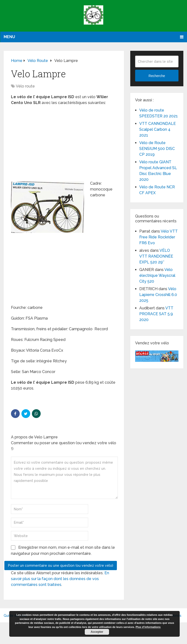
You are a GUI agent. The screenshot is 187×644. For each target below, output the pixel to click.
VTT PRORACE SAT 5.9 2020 (156, 314)
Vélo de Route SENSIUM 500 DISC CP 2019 (157, 149)
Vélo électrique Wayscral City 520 (157, 275)
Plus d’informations (148, 627)
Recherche (157, 76)
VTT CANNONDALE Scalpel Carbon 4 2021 (158, 129)
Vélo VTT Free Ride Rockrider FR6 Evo (159, 237)
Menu (9, 37)
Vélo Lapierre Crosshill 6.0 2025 (158, 295)
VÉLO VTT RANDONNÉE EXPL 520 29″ (156, 256)
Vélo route (25, 86)
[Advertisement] (64, 145)
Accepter (97, 632)
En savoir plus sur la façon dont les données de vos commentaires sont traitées (60, 579)
